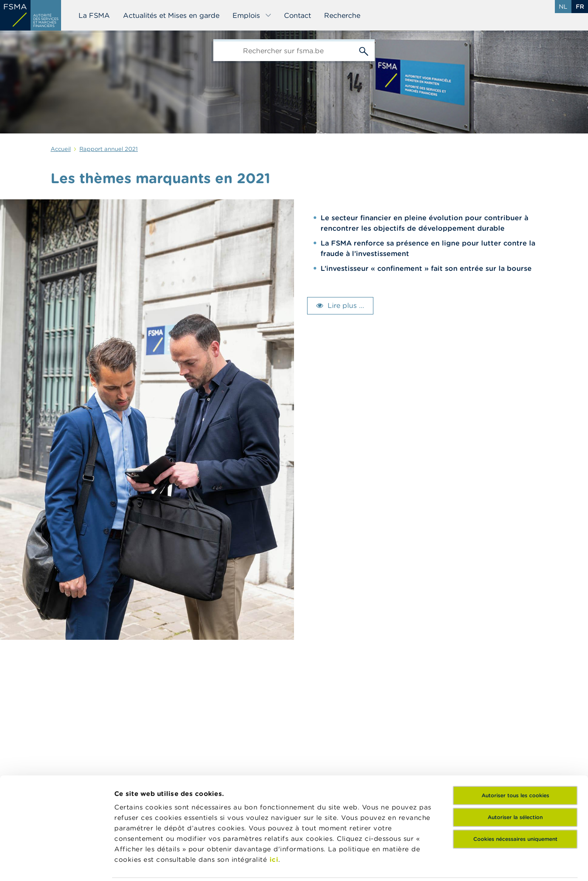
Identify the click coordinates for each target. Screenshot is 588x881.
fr (580, 7)
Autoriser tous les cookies (515, 734)
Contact (297, 15)
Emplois (252, 15)
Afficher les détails (146, 864)
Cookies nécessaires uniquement (515, 778)
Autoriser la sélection (515, 756)
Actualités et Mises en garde (171, 15)
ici (274, 798)
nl (563, 7)
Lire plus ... (346, 305)
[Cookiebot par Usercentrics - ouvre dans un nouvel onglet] (56, 864)
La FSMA (94, 15)
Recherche (342, 15)
